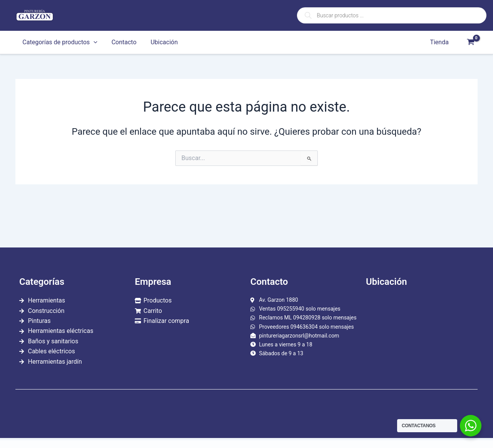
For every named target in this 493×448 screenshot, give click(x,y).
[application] (93, 42)
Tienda (440, 42)
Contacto (121, 42)
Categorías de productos (59, 42)
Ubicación (160, 42)
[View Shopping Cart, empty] (470, 42)
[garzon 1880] (420, 338)
